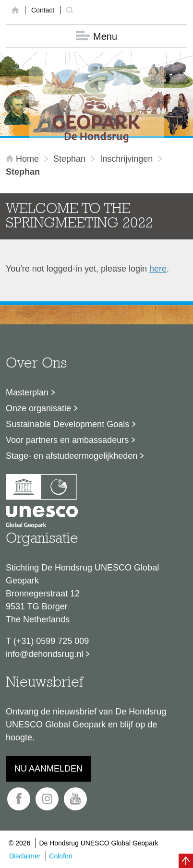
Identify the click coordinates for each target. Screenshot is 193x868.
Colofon (60, 856)
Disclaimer (25, 856)
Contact (43, 10)
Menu (96, 36)
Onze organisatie (38, 408)
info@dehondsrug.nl (44, 654)
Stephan (69, 159)
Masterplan (27, 392)
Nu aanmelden (48, 769)
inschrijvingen (126, 159)
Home (24, 159)
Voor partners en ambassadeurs (67, 440)
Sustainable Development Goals (67, 424)
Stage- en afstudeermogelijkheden (72, 456)
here (158, 269)
